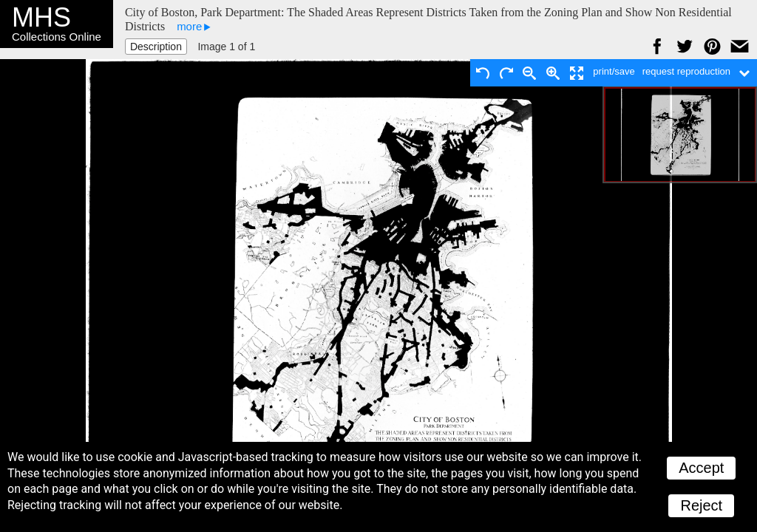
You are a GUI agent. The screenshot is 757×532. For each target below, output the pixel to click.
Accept (701, 468)
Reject (701, 505)
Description (156, 47)
